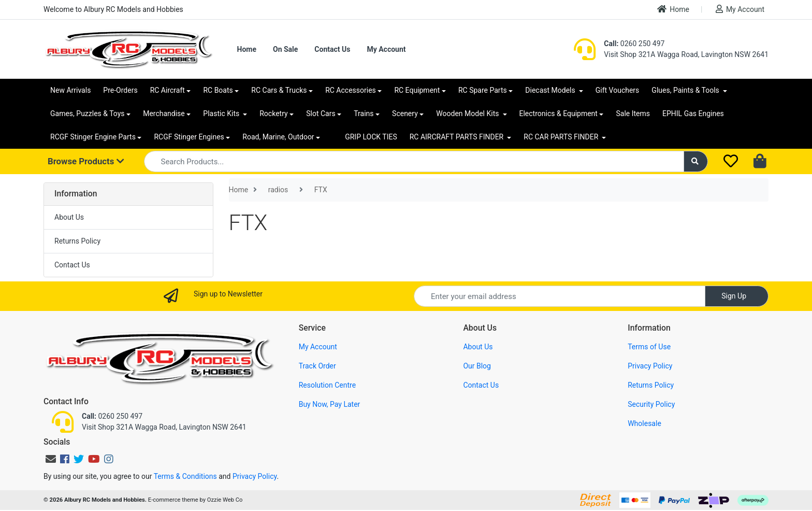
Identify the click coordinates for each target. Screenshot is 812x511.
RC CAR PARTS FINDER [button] (562, 137)
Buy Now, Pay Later (330, 404)
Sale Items (633, 113)
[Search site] (696, 161)
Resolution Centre (327, 385)
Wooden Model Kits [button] (468, 113)
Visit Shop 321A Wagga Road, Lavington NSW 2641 (686, 54)
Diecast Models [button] (551, 90)
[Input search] (414, 161)
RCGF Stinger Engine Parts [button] (93, 137)
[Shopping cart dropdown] (761, 162)
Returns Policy (77, 241)
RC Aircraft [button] (168, 90)
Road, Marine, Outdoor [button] (278, 137)
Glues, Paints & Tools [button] (686, 90)
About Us (69, 217)
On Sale (285, 49)
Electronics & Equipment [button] (559, 113)
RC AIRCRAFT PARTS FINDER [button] (458, 137)
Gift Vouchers (618, 90)
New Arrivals (70, 90)
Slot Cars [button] (321, 113)
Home (673, 9)
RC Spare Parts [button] (483, 90)
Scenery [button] (405, 113)
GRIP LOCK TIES (371, 137)
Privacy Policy (650, 366)
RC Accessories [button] (351, 90)
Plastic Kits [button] (222, 113)
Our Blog (477, 366)
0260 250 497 (634, 44)
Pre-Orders (120, 90)
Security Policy (651, 404)
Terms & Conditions (185, 476)
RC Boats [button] (218, 90)
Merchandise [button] (164, 113)
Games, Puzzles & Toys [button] (88, 113)
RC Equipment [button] (417, 90)
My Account (740, 9)
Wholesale (644, 423)
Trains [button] (364, 113)
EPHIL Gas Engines (693, 113)
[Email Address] (560, 296)
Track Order (317, 366)
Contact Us (332, 49)
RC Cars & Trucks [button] (279, 90)
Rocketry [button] (273, 113)
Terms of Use (649, 347)
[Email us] (51, 459)
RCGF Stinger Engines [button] (189, 137)
